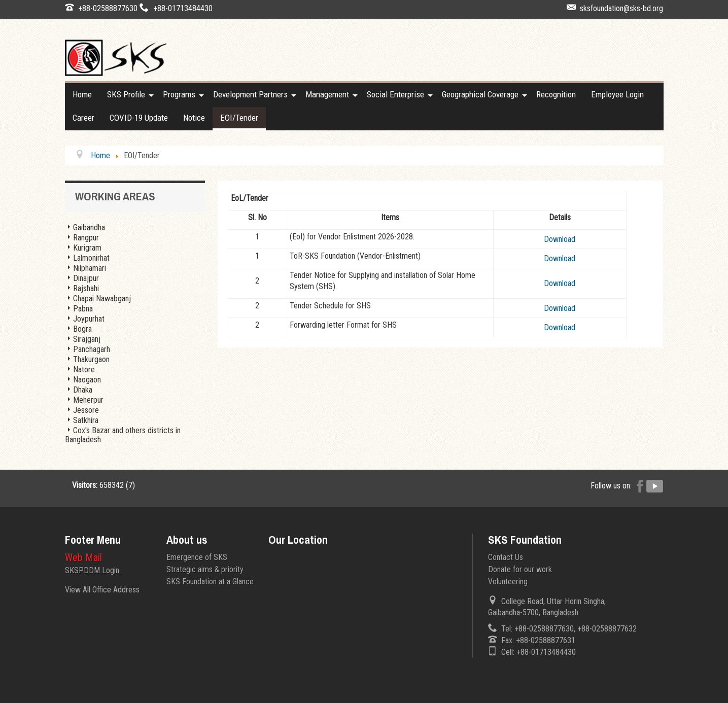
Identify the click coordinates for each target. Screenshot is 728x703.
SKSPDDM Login (92, 570)
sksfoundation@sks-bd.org (621, 8)
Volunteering (508, 582)
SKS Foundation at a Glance (210, 582)
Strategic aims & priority (205, 569)
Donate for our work (520, 569)
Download (560, 239)
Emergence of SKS (197, 557)
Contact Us (506, 557)
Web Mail (83, 557)
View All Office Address (102, 590)
